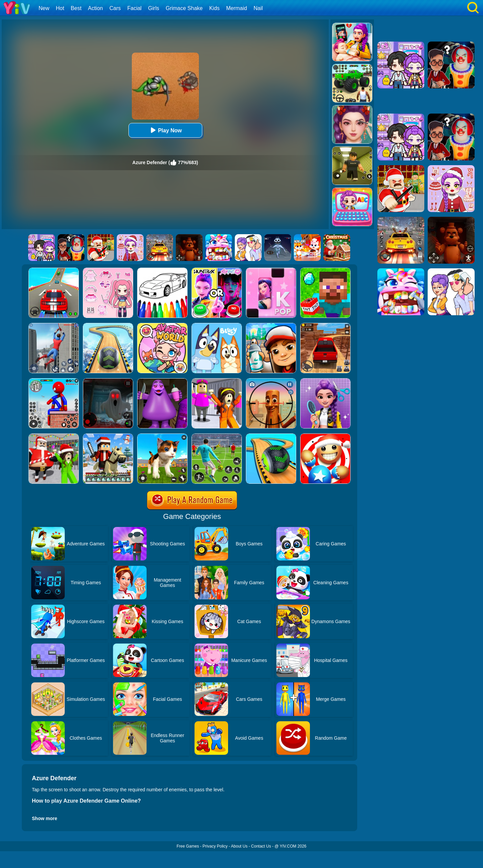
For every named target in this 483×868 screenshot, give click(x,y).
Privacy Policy (215, 846)
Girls (154, 8)
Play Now (165, 130)
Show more (44, 818)
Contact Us (261, 846)
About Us (239, 846)
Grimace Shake (184, 8)
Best (76, 8)
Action (95, 8)
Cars (115, 8)
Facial (134, 8)
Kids (214, 8)
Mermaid (236, 8)
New (44, 8)
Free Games (188, 846)
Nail (258, 8)
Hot (60, 8)
